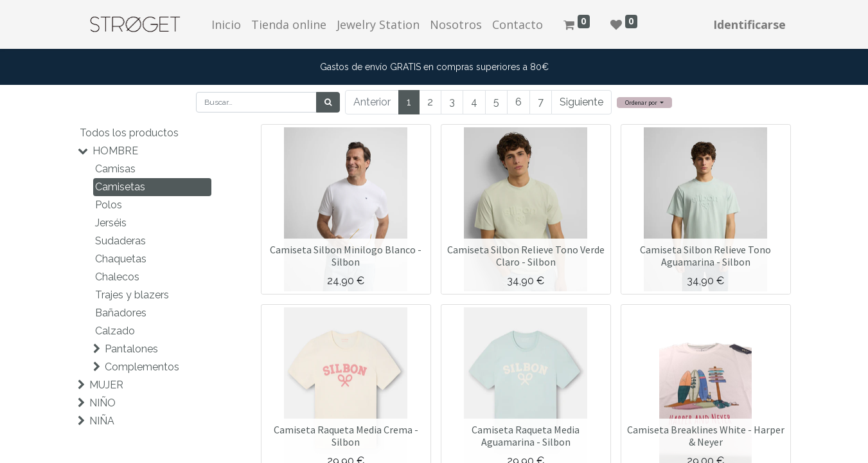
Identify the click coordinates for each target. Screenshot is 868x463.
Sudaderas (120, 241)
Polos (109, 205)
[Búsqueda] (328, 102)
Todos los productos (129, 133)
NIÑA (102, 421)
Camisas (115, 169)
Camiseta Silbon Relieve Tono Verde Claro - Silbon (526, 256)
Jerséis (111, 223)
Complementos (142, 367)
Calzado (115, 331)
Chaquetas (121, 259)
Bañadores (121, 313)
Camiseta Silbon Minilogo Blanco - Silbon (346, 256)
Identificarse (749, 24)
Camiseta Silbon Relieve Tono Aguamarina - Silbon (705, 256)
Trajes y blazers (132, 295)
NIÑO (102, 403)
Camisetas (120, 187)
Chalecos (117, 277)
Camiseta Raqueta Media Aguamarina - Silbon (526, 436)
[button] (645, 103)
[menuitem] (226, 25)
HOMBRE (115, 151)
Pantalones (131, 349)
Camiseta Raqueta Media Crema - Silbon (346, 436)
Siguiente (581, 102)
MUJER (106, 385)
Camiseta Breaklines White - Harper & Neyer (706, 436)
